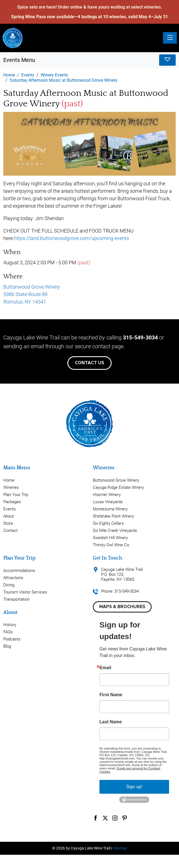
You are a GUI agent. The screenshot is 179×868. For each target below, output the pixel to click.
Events (10, 509)
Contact (10, 531)
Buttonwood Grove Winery (116, 480)
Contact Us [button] (89, 363)
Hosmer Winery (107, 495)
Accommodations (19, 571)
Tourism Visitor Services (25, 592)
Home (9, 480)
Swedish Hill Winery (110, 538)
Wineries (11, 487)
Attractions (13, 578)
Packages (12, 502)
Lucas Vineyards (108, 502)
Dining (9, 585)
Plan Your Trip (16, 495)
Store (8, 523)
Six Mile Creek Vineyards (115, 531)
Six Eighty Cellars (108, 523)
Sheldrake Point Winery (113, 516)
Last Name (111, 722)
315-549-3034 (140, 337)
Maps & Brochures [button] (122, 607)
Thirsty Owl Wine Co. (111, 545)
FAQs (8, 632)
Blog (7, 646)
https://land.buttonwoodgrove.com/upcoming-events (71, 238)
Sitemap (120, 848)
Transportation (16, 599)
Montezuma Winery (110, 509)
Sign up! (134, 787)
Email (105, 668)
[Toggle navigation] (170, 38)
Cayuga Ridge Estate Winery (118, 487)
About (9, 516)
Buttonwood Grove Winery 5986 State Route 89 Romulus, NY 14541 (32, 294)
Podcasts (12, 639)
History (10, 625)
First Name (111, 695)
